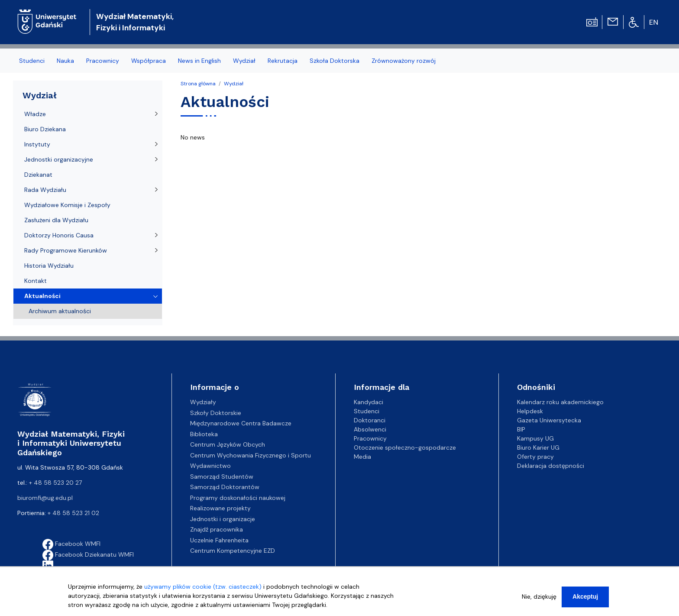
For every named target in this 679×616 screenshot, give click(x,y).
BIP (521, 429)
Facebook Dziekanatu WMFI (88, 554)
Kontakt (36, 281)
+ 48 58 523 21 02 (73, 513)
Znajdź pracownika (217, 529)
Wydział (244, 61)
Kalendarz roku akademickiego (560, 402)
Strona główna (198, 84)
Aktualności (42, 296)
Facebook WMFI (71, 544)
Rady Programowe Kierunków (66, 250)
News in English (199, 61)
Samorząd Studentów (222, 477)
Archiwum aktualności (60, 311)
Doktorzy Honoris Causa (59, 235)
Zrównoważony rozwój (404, 61)
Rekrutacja (283, 61)
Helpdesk (530, 411)
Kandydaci (369, 402)
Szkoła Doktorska (335, 61)
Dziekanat (38, 175)
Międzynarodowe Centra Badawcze (241, 423)
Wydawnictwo (210, 466)
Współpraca (149, 61)
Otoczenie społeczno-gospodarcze (405, 447)
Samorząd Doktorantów (225, 487)
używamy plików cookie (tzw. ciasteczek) (203, 591)
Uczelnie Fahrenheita (219, 540)
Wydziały (203, 402)
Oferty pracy (535, 457)
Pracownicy (103, 61)
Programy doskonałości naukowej (238, 498)
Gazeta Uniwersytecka (549, 420)
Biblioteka (204, 434)
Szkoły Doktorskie (216, 413)
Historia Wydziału (49, 266)
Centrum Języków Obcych (228, 444)
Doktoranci (370, 420)
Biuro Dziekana (45, 129)
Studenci (32, 61)
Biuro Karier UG (538, 447)
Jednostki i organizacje (223, 519)
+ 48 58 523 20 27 (55, 483)
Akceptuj (585, 601)
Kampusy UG (535, 438)
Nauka (65, 61)
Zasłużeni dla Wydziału (56, 220)
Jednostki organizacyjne (59, 159)
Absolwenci (370, 429)
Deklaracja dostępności (551, 466)
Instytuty (37, 144)
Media (362, 457)
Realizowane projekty (220, 508)
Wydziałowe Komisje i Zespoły (67, 205)
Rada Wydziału (45, 190)
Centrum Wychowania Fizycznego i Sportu (251, 455)
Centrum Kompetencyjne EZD (233, 551)
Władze (35, 114)
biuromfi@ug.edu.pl (45, 498)
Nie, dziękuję (539, 601)
